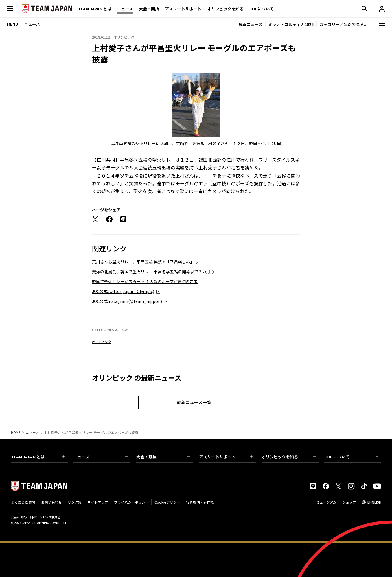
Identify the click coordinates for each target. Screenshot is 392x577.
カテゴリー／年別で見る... (343, 24)
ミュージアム (326, 502)
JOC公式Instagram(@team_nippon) (127, 301)
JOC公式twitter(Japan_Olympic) (123, 291)
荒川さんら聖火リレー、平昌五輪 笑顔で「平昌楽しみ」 (143, 262)
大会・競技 (163, 457)
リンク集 (75, 502)
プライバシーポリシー (131, 502)
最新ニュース (250, 24)
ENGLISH (374, 502)
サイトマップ (98, 502)
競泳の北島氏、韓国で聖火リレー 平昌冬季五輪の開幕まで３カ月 (151, 272)
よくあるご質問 (23, 502)
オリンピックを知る (225, 9)
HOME (16, 432)
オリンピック (102, 342)
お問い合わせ (51, 502)
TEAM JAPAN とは (38, 457)
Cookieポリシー (167, 502)
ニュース (125, 9)
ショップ (349, 502)
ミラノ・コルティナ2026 (291, 24)
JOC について (351, 457)
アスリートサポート (183, 9)
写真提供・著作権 (200, 502)
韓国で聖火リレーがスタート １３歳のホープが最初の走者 (145, 281)
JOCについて (262, 9)
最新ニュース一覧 (194, 402)
